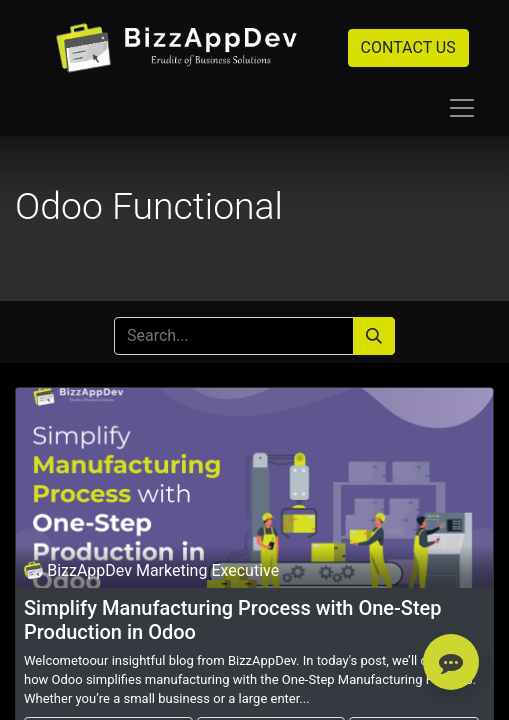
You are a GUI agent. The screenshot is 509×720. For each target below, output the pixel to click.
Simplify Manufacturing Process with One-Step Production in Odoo (233, 620)
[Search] (374, 336)
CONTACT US (408, 47)
